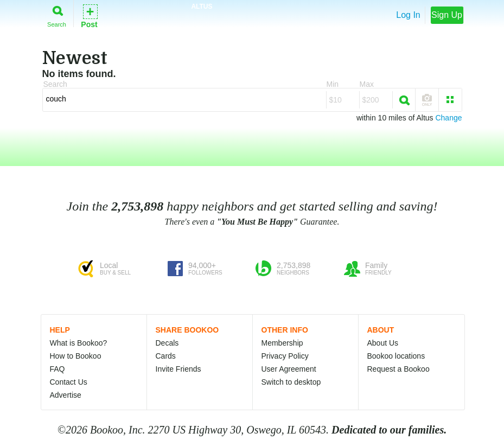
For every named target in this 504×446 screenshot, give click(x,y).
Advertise (66, 395)
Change (448, 118)
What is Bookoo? (79, 343)
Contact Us (69, 382)
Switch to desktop (291, 382)
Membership (282, 343)
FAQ (58, 369)
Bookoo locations (396, 356)
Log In (408, 15)
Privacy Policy (285, 356)
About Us (383, 343)
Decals (167, 343)
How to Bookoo (76, 356)
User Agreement (289, 369)
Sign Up (447, 15)
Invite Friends (178, 369)
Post (89, 15)
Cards (166, 356)
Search (57, 14)
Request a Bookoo (398, 369)
